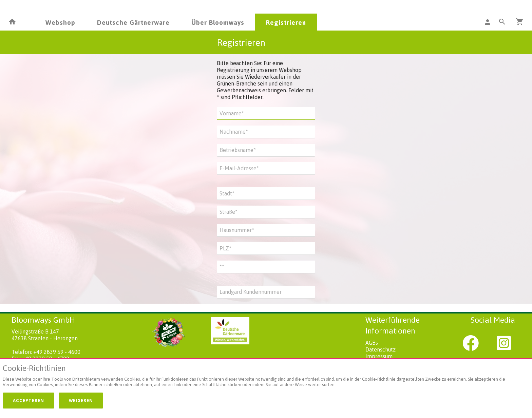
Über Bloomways (218, 22)
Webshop (60, 22)
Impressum (379, 356)
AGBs (372, 343)
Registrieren (286, 22)
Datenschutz (381, 349)
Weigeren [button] (81, 400)
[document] (266, 377)
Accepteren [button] (28, 400)
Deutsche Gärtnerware (133, 22)
